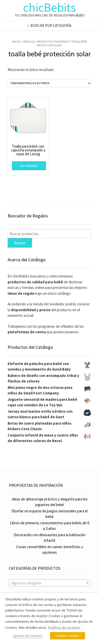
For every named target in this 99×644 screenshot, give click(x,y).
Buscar (20, 243)
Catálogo (28, 42)
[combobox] (49, 583)
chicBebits (49, 7)
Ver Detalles (29, 166)
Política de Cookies (64, 628)
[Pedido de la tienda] (49, 83)
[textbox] (49, 583)
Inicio (16, 42)
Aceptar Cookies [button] (68, 636)
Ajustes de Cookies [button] (28, 636)
